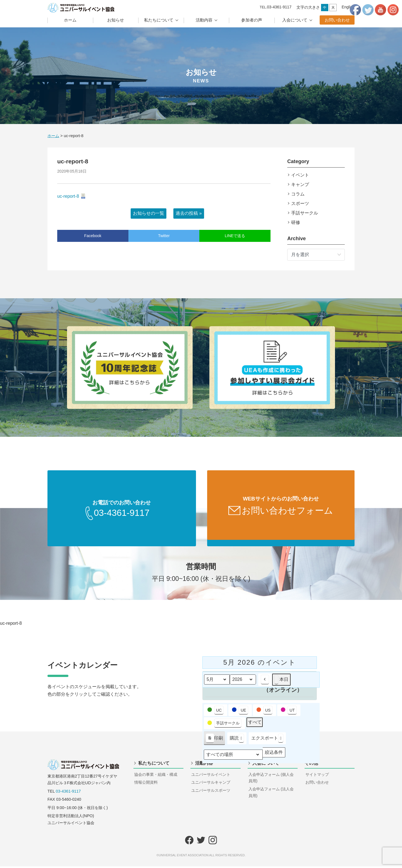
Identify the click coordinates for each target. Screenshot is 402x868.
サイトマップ (317, 776)
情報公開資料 (146, 784)
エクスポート (267, 740)
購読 (237, 740)
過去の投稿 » (189, 213)
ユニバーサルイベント (211, 776)
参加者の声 (252, 20)
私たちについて (159, 20)
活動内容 (204, 20)
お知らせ (116, 20)
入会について (295, 20)
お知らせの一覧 (149, 213)
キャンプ (300, 184)
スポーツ (300, 203)
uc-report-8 (68, 196)
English (348, 7)
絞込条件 (274, 755)
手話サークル (305, 213)
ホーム (70, 20)
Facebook (93, 236)
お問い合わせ (337, 20)
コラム (298, 194)
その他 (311, 765)
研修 (296, 222)
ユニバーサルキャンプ (211, 784)
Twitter (164, 236)
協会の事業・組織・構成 (156, 776)
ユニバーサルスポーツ (211, 792)
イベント (300, 175)
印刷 (214, 741)
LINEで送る (235, 236)
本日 (281, 681)
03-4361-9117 (68, 793)
